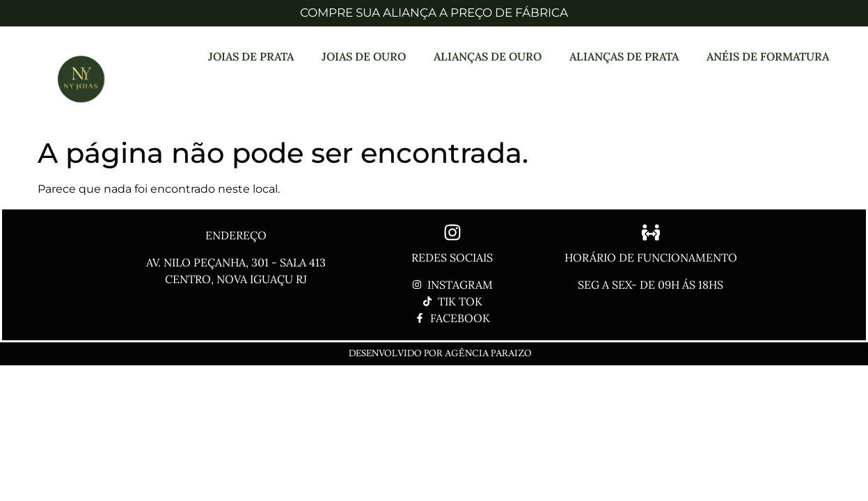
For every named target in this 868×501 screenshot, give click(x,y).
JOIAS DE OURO (364, 56)
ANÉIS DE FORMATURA (768, 56)
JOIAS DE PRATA (251, 56)
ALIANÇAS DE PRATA (624, 56)
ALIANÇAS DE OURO (488, 56)
